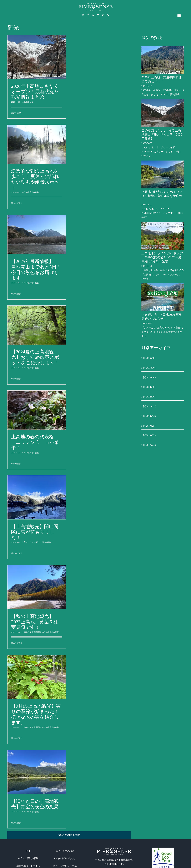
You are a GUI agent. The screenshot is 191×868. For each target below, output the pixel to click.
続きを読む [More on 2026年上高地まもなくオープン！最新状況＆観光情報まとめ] (16, 113)
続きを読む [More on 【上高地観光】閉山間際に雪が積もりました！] (16, 553)
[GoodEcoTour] (163, 849)
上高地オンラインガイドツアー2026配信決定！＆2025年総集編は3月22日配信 (162, 257)
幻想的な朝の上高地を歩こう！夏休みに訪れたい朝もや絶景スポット (35, 179)
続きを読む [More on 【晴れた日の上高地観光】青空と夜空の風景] (16, 823)
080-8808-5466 (116, 864)
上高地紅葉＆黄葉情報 (31, 632)
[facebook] (88, 15)
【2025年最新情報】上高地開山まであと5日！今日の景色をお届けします (36, 270)
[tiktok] (103, 15)
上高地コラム (28, 102)
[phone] (108, 15)
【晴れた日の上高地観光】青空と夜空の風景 (35, 804)
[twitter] (93, 15)
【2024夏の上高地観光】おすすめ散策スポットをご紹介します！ (35, 357)
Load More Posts (69, 835)
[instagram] (83, 15)
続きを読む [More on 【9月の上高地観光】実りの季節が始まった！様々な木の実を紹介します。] (16, 738)
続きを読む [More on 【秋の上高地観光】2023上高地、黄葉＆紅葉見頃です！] (16, 643)
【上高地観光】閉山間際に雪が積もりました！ (35, 532)
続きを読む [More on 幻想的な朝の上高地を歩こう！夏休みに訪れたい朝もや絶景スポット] (16, 203)
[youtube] (98, 15)
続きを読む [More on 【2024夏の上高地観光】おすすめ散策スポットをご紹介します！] (16, 379)
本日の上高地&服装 (30, 192)
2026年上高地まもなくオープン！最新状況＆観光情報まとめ (35, 92)
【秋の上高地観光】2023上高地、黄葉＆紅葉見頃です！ (35, 622)
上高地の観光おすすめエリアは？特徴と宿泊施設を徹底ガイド (162, 196)
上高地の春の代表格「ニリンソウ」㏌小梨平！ (35, 442)
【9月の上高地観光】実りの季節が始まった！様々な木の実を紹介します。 (36, 714)
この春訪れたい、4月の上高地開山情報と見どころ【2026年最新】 (162, 134)
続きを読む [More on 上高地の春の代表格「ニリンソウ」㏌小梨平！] (16, 464)
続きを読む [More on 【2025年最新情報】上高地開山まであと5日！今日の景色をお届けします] (16, 294)
